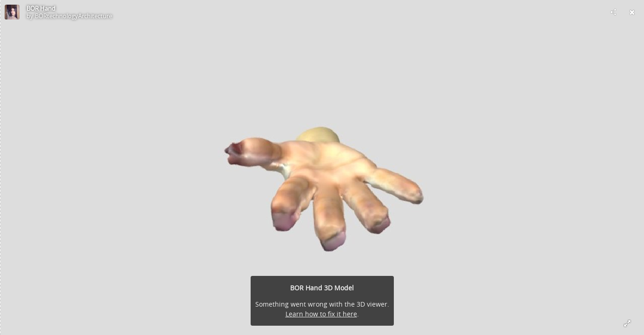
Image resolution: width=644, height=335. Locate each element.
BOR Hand (41, 8)
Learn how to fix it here (321, 314)
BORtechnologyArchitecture (73, 16)
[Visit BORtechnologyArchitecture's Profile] (12, 12)
